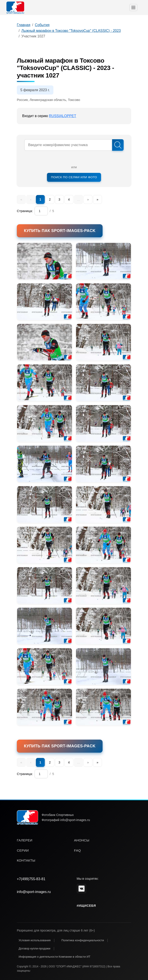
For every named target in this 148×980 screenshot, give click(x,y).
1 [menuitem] (40, 199)
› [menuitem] (88, 199)
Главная (24, 25)
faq (77, 850)
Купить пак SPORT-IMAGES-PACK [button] (60, 231)
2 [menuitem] (50, 199)
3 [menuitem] (59, 199)
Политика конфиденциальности (83, 940)
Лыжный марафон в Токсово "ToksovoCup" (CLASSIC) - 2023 (71, 31)
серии (23, 850)
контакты (26, 860)
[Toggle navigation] (133, 8)
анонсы (82, 840)
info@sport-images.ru (34, 892)
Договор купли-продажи (34, 948)
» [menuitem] (97, 199)
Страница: (25, 211)
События (42, 25)
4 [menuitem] (69, 199)
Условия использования (35, 940)
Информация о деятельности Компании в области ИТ (55, 957)
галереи (25, 840)
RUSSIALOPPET (63, 116)
